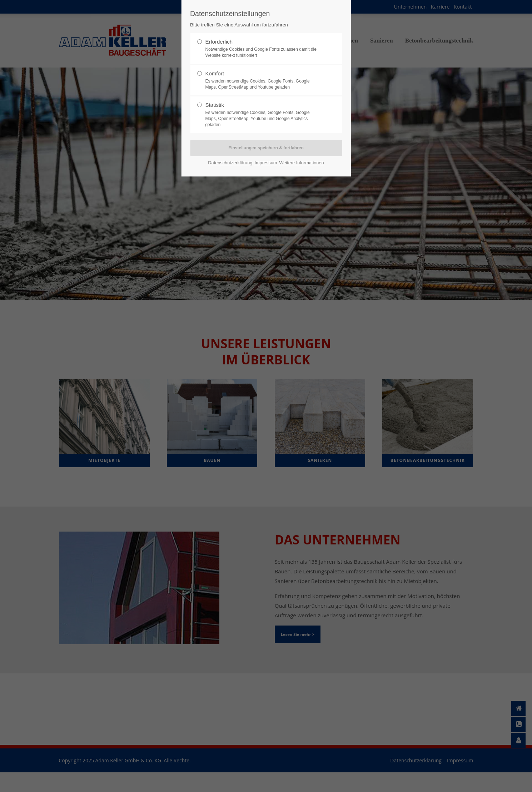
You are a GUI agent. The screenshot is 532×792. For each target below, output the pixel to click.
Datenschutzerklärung (230, 163)
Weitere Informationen (301, 163)
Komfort (263, 80)
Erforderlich (263, 49)
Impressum (266, 163)
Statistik (263, 115)
